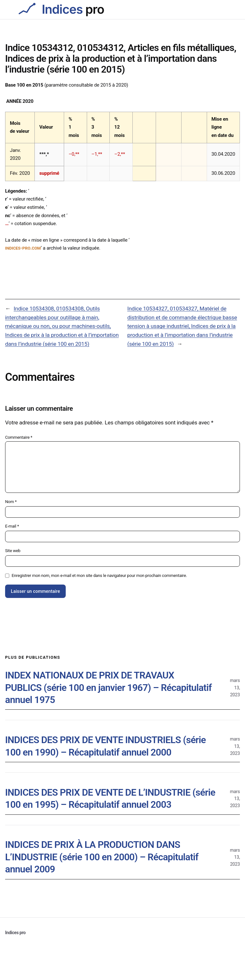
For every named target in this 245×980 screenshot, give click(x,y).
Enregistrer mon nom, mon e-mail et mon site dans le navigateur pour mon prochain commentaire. (100, 575)
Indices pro (15, 933)
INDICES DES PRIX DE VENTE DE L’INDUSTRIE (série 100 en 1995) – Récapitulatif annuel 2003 (110, 799)
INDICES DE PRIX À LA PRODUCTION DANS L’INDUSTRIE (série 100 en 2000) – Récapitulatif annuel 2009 (102, 857)
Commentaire (19, 437)
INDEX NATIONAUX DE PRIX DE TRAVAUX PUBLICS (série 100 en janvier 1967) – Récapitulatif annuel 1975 (108, 687)
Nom (11, 502)
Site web (13, 551)
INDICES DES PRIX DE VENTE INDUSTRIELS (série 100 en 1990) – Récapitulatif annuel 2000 (105, 746)
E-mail (12, 526)
